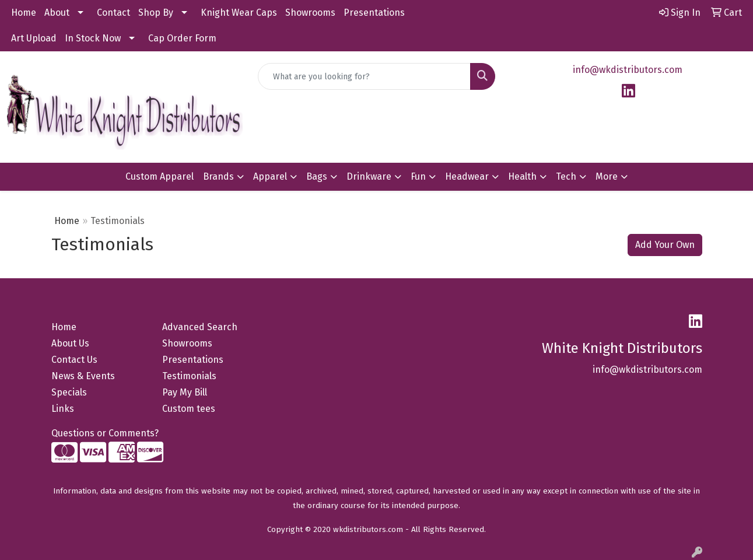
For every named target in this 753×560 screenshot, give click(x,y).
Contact (113, 13)
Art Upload (34, 38)
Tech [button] (566, 176)
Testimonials (189, 376)
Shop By (156, 13)
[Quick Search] (364, 76)
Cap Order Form (182, 38)
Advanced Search (200, 327)
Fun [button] (418, 176)
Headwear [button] (467, 176)
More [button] (607, 176)
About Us (70, 343)
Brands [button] (218, 176)
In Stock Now (93, 38)
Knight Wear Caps (239, 13)
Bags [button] (317, 176)
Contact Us (74, 360)
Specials (69, 392)
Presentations (374, 13)
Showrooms (310, 13)
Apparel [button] (270, 176)
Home (24, 13)
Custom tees (189, 409)
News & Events (83, 376)
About (57, 13)
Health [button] (522, 176)
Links (63, 409)
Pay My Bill (185, 392)
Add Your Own (665, 245)
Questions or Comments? (105, 433)
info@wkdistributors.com (628, 70)
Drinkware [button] (369, 176)
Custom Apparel (160, 176)
